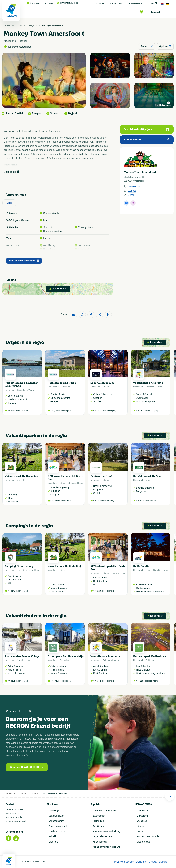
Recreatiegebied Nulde (62, 383)
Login (153, 3)
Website (132, 191)
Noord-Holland (24, 660)
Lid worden (142, 816)
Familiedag (98, 826)
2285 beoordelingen (63, 501)
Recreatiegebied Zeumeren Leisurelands (22, 384)
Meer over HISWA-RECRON (26, 767)
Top (170, 796)
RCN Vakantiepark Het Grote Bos (65, 478)
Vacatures (100, 3)
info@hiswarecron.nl (16, 821)
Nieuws (141, 826)
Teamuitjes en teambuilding (106, 831)
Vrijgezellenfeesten (102, 836)
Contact (141, 831)
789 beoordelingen (22, 47)
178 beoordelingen (20, 591)
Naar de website (146, 140)
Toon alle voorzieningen (24, 261)
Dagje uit (160, 12)
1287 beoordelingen (149, 681)
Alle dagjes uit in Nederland (53, 25)
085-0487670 (135, 187)
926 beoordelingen (63, 681)
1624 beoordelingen (149, 411)
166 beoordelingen (105, 501)
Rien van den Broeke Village (22, 656)
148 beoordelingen (63, 411)
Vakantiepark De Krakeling (21, 476)
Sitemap (163, 862)
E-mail (131, 195)
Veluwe (32, 390)
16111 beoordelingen (107, 411)
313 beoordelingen (20, 411)
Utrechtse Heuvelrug (77, 483)
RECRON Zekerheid (67, 3)
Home (22, 25)
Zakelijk (53, 836)
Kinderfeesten (100, 842)
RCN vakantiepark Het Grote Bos (108, 568)
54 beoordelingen (148, 501)
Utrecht (106, 387)
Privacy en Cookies (124, 862)
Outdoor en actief (57, 831)
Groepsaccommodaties (104, 810)
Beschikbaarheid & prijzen (146, 129)
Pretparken (98, 821)
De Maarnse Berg (101, 476)
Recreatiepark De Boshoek (150, 656)
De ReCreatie (141, 566)
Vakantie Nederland (136, 3)
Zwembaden (99, 816)
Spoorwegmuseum (102, 383)
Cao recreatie (144, 842)
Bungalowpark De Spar (147, 476)
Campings (54, 810)
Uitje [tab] (9, 203)
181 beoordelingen (20, 681)
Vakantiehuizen (57, 816)
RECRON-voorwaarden (149, 836)
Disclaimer (141, 862)
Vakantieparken (57, 821)
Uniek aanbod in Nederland (40, 3)
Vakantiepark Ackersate (148, 383)
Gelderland (22, 390)
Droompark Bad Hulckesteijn (66, 656)
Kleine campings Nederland (107, 847)
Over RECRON (116, 3)
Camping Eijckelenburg (19, 566)
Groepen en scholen (59, 826)
